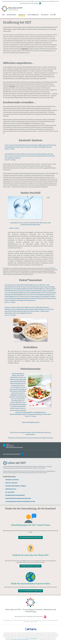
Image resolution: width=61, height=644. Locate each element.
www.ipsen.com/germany (31, 638)
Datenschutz (27, 622)
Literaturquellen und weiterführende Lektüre (20, 501)
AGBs (32, 622)
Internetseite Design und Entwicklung (19, 639)
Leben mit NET (22, 15)
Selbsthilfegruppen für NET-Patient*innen (30, 537)
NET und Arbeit (10, 492)
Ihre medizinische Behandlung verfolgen (18, 498)
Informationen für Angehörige (15, 495)
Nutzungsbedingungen (53, 620)
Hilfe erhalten (45, 15)
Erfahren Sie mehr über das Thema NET (30, 566)
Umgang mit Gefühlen (12, 480)
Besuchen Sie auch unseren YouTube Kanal (31, 616)
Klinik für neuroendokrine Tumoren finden (31, 591)
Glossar (28, 620)
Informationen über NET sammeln (16, 486)
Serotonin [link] (12, 86)
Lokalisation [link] (25, 49)
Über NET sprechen (11, 483)
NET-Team (52, 268)
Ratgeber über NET (12, 15)
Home (3, 15)
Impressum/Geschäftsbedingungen (38, 620)
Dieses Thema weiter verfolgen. (15, 447)
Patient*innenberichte (33, 15)
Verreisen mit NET (11, 489)
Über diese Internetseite (20, 620)
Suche (53, 15)
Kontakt (36, 622)
